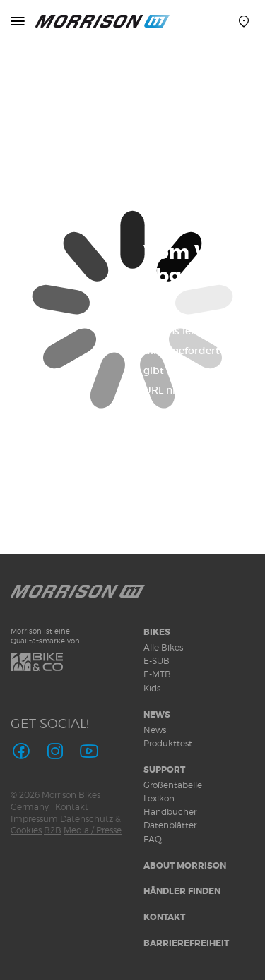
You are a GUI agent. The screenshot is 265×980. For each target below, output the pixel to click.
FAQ (153, 839)
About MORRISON (185, 866)
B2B (53, 830)
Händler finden (182, 891)
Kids (152, 688)
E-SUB (157, 661)
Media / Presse (93, 830)
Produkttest (168, 743)
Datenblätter (170, 825)
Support (164, 770)
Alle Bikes (163, 647)
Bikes (157, 632)
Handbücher (170, 812)
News (157, 715)
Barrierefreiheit (186, 943)
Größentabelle (173, 785)
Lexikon (159, 798)
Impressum (34, 819)
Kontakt (72, 807)
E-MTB (157, 674)
